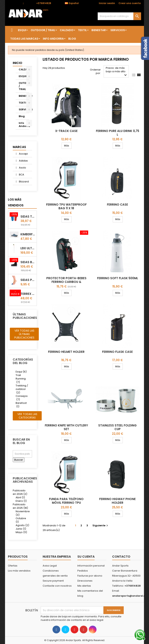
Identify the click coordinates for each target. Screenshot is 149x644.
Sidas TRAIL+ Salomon (28, 217)
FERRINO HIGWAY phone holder (117, 501)
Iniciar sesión (107, 3)
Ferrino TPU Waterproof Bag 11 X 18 (66, 206)
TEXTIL (82, 30)
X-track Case (66, 131)
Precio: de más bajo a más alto (117, 72)
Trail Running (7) (21, 379)
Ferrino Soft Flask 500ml (118, 278)
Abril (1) (20, 497)
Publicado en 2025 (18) (20, 506)
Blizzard (24, 182)
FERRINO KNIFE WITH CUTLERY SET (66, 427)
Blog (72, 39)
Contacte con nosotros (57, 586)
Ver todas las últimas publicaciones (24, 334)
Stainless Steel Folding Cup (117, 427)
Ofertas (13, 566)
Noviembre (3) (23, 513)
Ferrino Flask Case (117, 352)
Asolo (22, 168)
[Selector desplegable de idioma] (74, 3)
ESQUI (22, 30)
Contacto (14, 3)
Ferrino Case (117, 205)
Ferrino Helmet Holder (66, 352)
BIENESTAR (99, 30)
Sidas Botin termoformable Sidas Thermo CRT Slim (28, 262)
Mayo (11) (21, 532)
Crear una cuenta (130, 3)
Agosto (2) (22, 525)
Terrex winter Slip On (28, 294)
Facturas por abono (90, 576)
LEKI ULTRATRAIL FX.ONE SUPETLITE (28, 248)
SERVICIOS (118, 30)
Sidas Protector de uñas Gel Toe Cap (28, 280)
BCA (21, 175)
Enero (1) (21, 501)
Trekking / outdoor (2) (22, 389)
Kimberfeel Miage (28, 234)
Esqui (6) (21, 372)
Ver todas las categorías (27, 416)
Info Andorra (53, 39)
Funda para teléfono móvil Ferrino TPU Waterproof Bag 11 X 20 (66, 503)
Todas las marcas (24, 39)
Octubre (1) (21, 520)
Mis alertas (84, 586)
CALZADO (67, 30)
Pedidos (83, 571)
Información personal (91, 566)
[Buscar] (119, 16)
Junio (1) (21, 529)
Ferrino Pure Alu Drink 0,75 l (118, 133)
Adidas (23, 161)
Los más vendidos (16, 202)
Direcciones (85, 581)
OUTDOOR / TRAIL (43, 30)
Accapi (23, 154)
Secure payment (53, 581)
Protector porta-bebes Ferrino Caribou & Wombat (66, 282)
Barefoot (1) (21, 405)
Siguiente (101, 525)
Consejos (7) (22, 398)
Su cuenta (86, 557)
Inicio (17, 63)
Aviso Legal (50, 566)
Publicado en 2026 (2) (20, 492)
